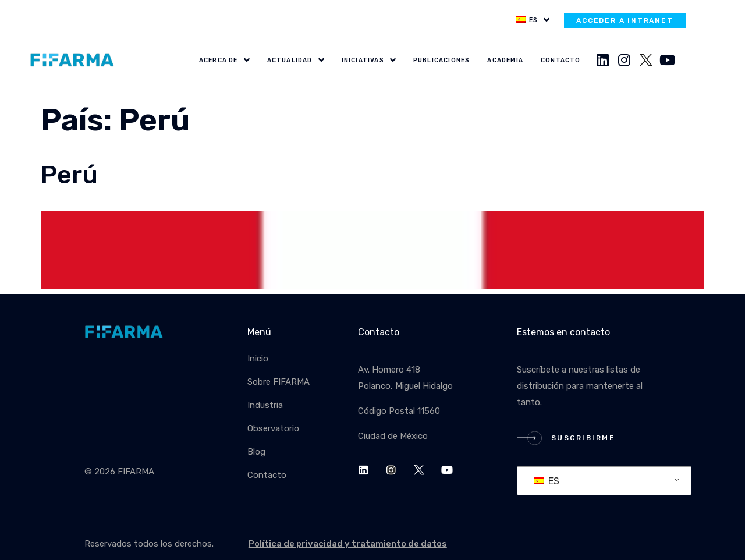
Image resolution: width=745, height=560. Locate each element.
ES (547, 481)
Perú (69, 175)
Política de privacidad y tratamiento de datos (348, 544)
